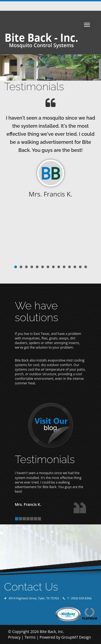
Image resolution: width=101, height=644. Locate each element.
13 (80, 267)
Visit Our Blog (51, 425)
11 (69, 267)
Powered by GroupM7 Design (65, 637)
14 (86, 267)
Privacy (14, 637)
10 (64, 267)
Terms (30, 637)
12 (75, 267)
